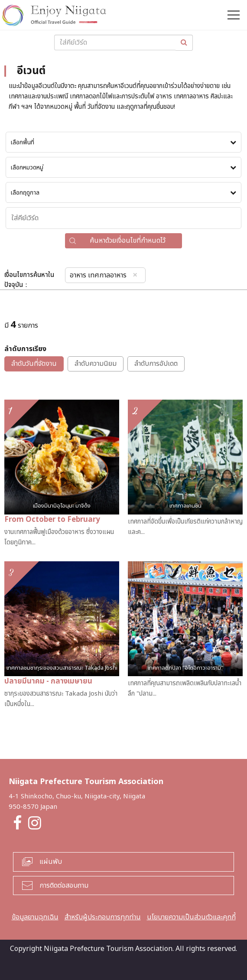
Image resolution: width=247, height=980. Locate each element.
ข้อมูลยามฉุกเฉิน (35, 917)
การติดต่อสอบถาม (64, 886)
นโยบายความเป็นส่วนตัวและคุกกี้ (191, 917)
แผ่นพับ (51, 862)
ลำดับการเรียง (25, 349)
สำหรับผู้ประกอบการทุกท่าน (103, 917)
